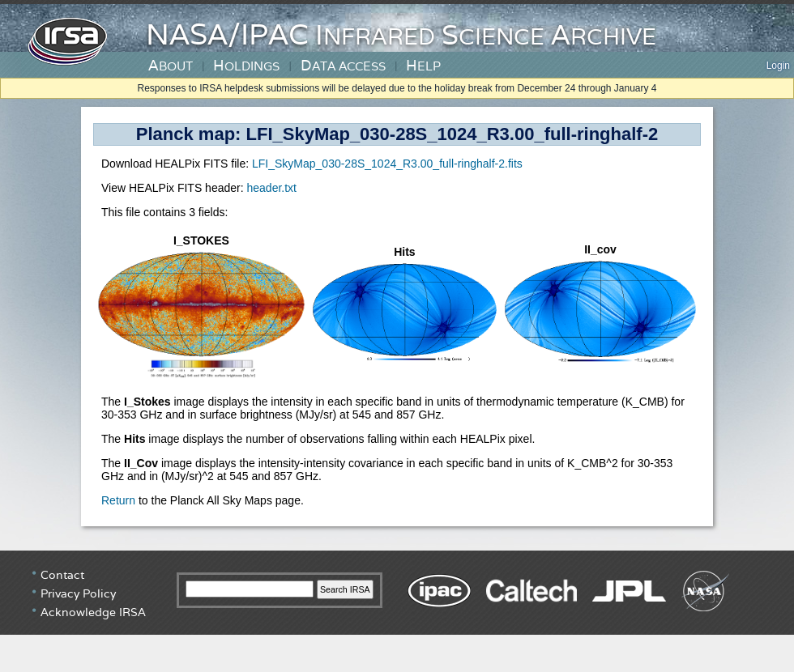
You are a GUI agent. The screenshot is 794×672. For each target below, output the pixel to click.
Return (118, 500)
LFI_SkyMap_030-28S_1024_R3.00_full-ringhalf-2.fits (387, 164)
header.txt (271, 188)
